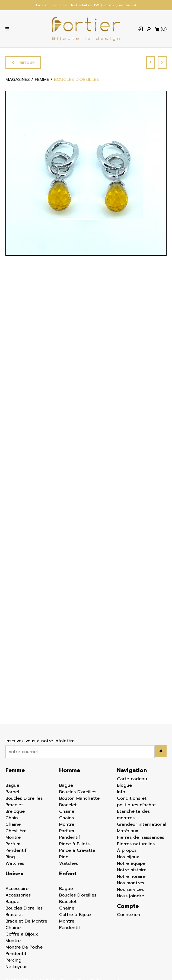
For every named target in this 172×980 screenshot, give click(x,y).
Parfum (13, 844)
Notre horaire (131, 876)
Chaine (13, 824)
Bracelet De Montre (26, 921)
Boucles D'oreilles (24, 798)
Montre (13, 837)
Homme (70, 770)
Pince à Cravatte (77, 850)
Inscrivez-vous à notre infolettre (40, 741)
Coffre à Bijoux (22, 934)
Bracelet (14, 805)
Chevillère (16, 831)
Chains (66, 818)
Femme (15, 770)
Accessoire (17, 889)
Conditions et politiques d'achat (136, 802)
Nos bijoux (128, 857)
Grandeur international (142, 824)
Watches (15, 863)
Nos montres (130, 883)
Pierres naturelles (136, 844)
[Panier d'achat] (161, 29)
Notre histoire (132, 870)
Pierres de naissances (141, 837)
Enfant (68, 873)
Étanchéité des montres (133, 815)
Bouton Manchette (79, 798)
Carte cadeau (132, 779)
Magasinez (18, 82)
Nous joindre (130, 896)
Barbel (12, 792)
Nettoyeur (16, 967)
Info (121, 792)
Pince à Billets (74, 844)
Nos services (130, 889)
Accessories (18, 895)
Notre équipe (131, 863)
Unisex (15, 873)
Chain (12, 818)
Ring (10, 857)
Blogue (124, 785)
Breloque (15, 811)
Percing (13, 960)
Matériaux (128, 831)
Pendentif (16, 850)
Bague (12, 785)
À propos (127, 850)
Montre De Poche (24, 947)
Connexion (129, 915)
